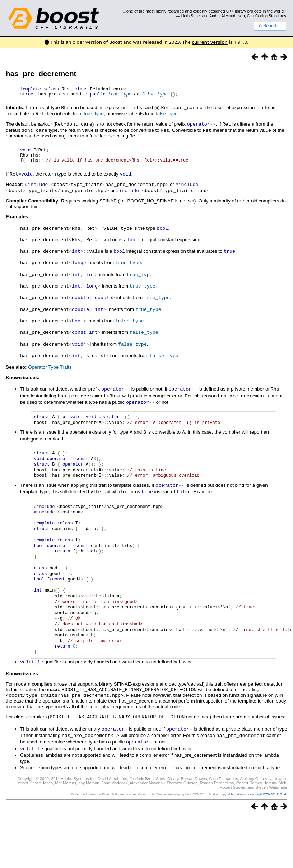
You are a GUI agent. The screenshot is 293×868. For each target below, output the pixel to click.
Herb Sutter (191, 16)
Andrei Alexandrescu (227, 16)
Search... (270, 26)
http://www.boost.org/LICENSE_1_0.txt (259, 788)
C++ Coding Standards (267, 16)
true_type (120, 96)
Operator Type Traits (50, 365)
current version (210, 42)
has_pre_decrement (41, 73)
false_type (155, 96)
